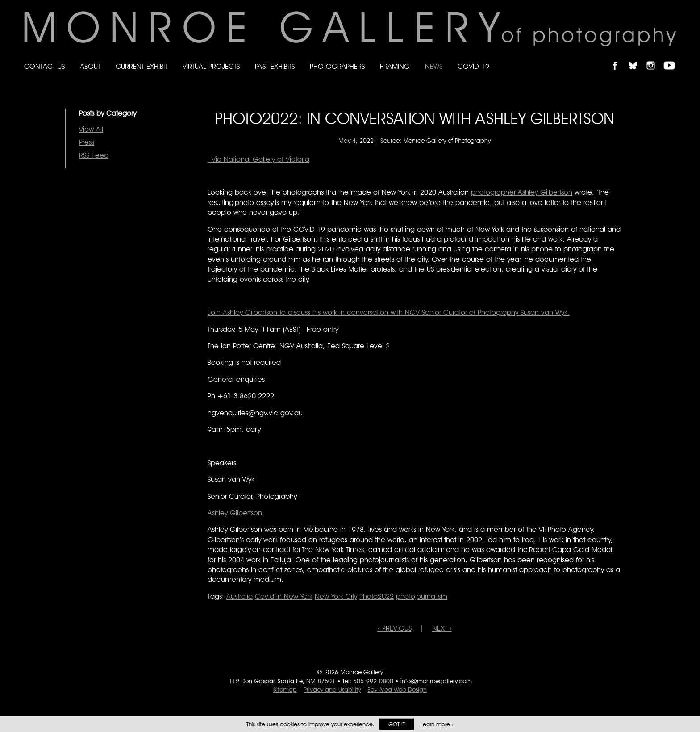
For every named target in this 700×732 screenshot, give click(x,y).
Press (87, 142)
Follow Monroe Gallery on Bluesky (637, 58)
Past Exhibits (275, 66)
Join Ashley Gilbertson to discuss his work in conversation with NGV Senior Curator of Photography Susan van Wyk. (389, 312)
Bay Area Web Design (397, 690)
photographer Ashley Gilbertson (522, 192)
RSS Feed (94, 155)
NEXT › (442, 628)
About (90, 66)
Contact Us (44, 66)
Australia (240, 596)
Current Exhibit (142, 66)
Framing (395, 66)
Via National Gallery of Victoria (258, 159)
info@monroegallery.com (436, 681)
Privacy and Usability (332, 690)
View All (91, 129)
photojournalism (422, 596)
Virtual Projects (211, 66)
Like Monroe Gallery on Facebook (619, 58)
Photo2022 (377, 596)
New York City (336, 596)
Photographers (337, 66)
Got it (397, 724)
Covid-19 (473, 66)
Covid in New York (284, 596)
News (434, 66)
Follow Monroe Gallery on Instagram (654, 58)
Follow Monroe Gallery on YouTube (672, 58)
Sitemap (285, 690)
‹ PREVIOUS (395, 628)
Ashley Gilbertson (235, 513)
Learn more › (437, 724)
